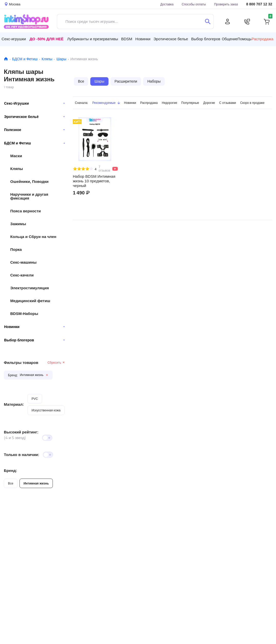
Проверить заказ (226, 4)
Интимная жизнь (36, 483)
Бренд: (11, 470)
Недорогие (170, 103)
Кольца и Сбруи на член (33, 237)
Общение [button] (230, 39)
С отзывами (228, 103)
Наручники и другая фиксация (29, 196)
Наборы (154, 81)
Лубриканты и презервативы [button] (93, 39)
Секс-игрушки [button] (14, 39)
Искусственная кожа (46, 410)
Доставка (167, 4)
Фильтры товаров (21, 363)
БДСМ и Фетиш (25, 59)
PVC (35, 399)
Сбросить (56, 363)
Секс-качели (22, 275)
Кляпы (47, 59)
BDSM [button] (127, 39)
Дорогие (209, 103)
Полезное (34, 130)
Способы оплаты (194, 4)
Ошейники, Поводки (29, 181)
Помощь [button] (244, 39)
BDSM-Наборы (24, 314)
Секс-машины (23, 262)
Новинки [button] (143, 39)
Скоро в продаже (252, 103)
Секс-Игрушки (34, 103)
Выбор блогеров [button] (206, 39)
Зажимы (18, 224)
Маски (16, 156)
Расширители (126, 81)
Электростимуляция (29, 288)
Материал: (14, 404)
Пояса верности (26, 211)
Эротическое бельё (34, 117)
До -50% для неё (47, 39)
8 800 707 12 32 (259, 4)
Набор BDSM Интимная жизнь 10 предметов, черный (94, 181)
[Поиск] (208, 22)
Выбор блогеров (34, 340)
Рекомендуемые (106, 103)
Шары (61, 59)
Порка (16, 249)
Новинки (34, 327)
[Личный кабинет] (228, 22)
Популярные (190, 103)
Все (11, 483)
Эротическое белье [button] (171, 39)
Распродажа (262, 39)
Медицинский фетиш (30, 301)
